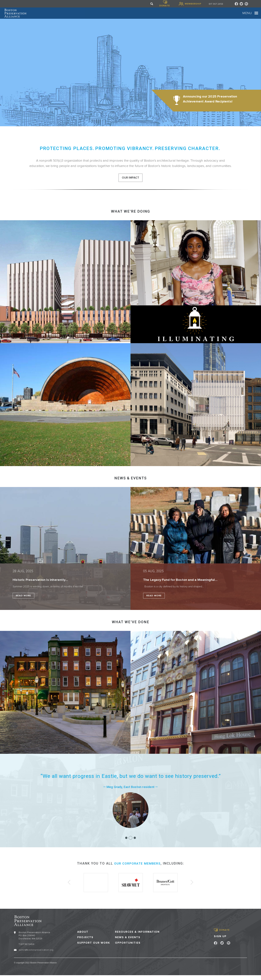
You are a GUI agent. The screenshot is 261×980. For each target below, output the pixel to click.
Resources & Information (137, 937)
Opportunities (128, 948)
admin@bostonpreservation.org (36, 955)
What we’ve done (131, 628)
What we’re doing (130, 218)
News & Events (128, 942)
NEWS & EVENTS (130, 484)
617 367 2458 (216, 4)
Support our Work (94, 948)
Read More (23, 602)
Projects (85, 942)
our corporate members (137, 870)
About (83, 937)
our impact (131, 183)
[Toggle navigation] (247, 16)
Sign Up (220, 941)
